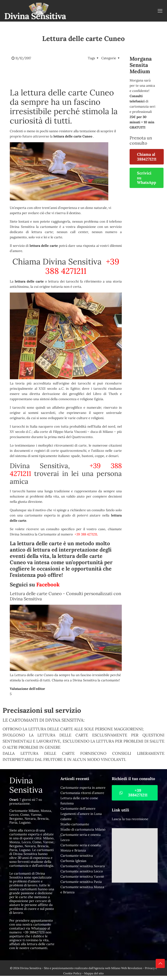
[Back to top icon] (160, 963)
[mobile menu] (160, 11)
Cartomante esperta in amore (83, 788)
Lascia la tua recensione (130, 819)
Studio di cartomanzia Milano (83, 829)
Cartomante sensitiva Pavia (81, 882)
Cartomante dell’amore (78, 808)
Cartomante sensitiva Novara (83, 866)
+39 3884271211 (34, 932)
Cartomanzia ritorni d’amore (82, 793)
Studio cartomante (75, 824)
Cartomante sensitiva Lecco (82, 871)
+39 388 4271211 (82, 266)
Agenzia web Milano (107, 968)
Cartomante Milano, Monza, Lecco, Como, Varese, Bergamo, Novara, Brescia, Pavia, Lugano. (31, 817)
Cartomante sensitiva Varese (82, 876)
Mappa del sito (94, 973)
